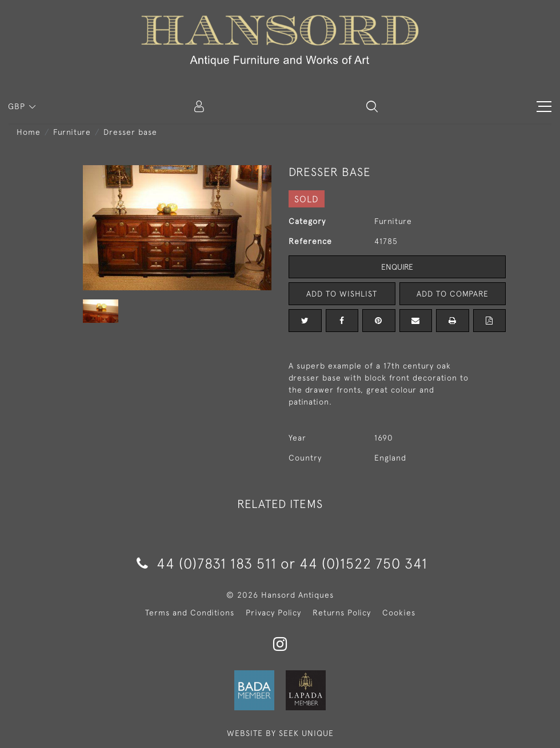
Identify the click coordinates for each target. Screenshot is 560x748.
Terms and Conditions (190, 613)
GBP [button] (18, 106)
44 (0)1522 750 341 (363, 563)
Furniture (72, 132)
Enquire (397, 267)
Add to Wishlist (342, 294)
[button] (372, 106)
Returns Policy (342, 613)
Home (29, 132)
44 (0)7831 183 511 (207, 563)
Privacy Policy (273, 613)
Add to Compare (453, 294)
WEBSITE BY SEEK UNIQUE (280, 733)
